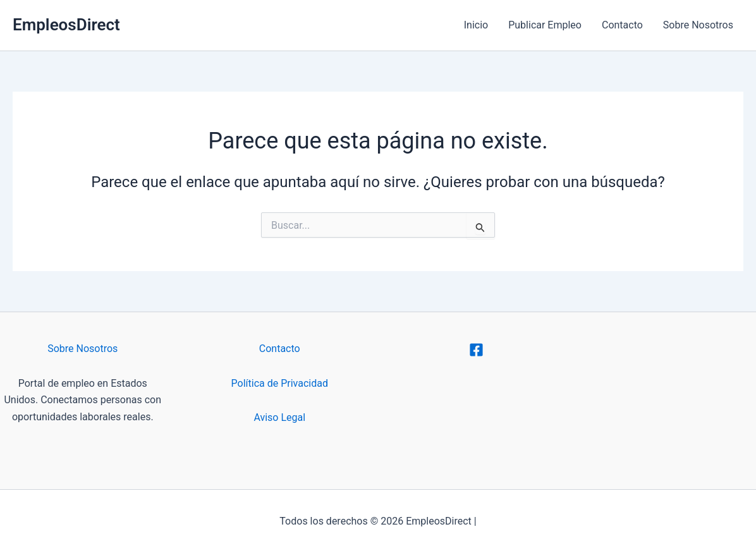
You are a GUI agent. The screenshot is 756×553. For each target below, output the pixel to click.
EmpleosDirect (66, 25)
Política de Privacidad (280, 383)
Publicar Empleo (545, 25)
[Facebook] (476, 350)
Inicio (476, 25)
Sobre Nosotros (698, 25)
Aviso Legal (279, 417)
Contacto (622, 25)
